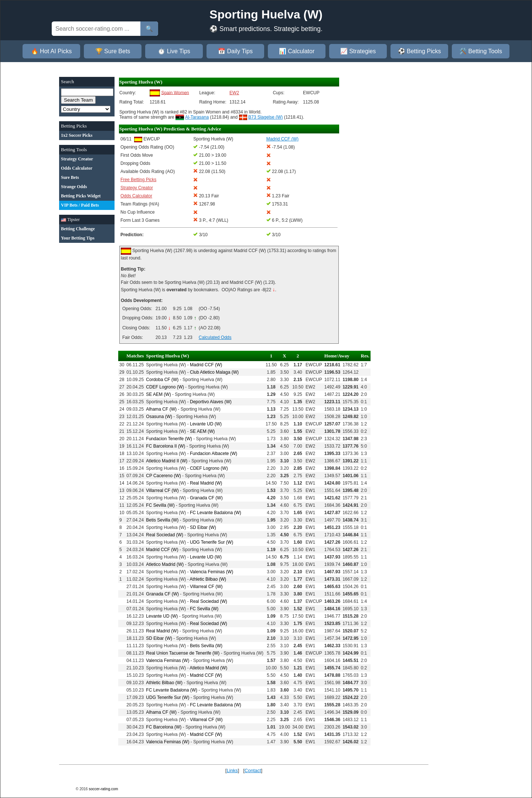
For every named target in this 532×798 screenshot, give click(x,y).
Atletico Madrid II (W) (167, 461)
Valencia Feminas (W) (212, 572)
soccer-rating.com (103, 789)
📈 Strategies (358, 51)
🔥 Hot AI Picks (52, 51)
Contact (253, 770)
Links (232, 770)
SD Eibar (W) (203, 527)
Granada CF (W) (206, 498)
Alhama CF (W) (161, 409)
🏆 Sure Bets (113, 51)
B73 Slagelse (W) (265, 117)
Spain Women (175, 92)
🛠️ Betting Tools (481, 51)
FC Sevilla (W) (160, 505)
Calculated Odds (215, 337)
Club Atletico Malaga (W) (214, 372)
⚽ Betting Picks (420, 51)
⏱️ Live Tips (174, 51)
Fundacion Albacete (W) (214, 454)
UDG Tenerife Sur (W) (212, 542)
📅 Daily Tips (235, 51)
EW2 (234, 93)
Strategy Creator (137, 188)
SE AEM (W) (158, 394)
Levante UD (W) (206, 424)
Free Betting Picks (138, 180)
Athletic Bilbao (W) (208, 579)
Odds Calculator (136, 196)
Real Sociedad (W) (165, 535)
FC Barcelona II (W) (166, 446)
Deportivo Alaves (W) (211, 402)
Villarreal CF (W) (162, 490)
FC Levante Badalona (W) (216, 513)
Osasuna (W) (159, 417)
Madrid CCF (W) (206, 365)
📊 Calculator (297, 51)
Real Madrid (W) (206, 483)
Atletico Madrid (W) (165, 564)
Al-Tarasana (197, 117)
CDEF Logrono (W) (165, 387)
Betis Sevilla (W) (162, 520)
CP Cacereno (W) (163, 476)
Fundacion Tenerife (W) (169, 439)
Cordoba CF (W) (162, 380)
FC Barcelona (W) (164, 727)
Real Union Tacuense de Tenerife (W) (183, 653)
